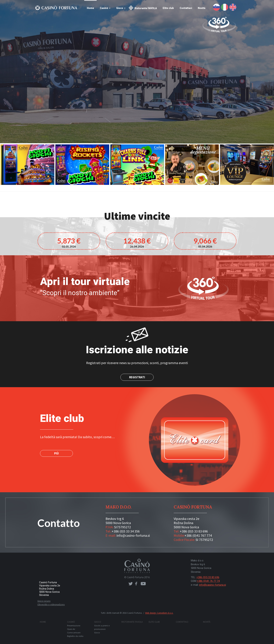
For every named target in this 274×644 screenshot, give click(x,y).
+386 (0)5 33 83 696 (194, 531)
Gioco (121, 8)
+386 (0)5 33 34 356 (126, 531)
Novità (202, 8)
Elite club (168, 8)
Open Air (71, 629)
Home (90, 8)
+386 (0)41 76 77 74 (208, 581)
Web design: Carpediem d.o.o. (159, 613)
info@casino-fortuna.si (133, 535)
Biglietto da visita (75, 636)
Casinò (105, 8)
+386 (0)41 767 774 (198, 535)
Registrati (137, 377)
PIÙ (56, 453)
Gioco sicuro (44, 601)
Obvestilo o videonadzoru (51, 604)
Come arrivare (74, 633)
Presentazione (74, 626)
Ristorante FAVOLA (146, 8)
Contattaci (186, 8)
